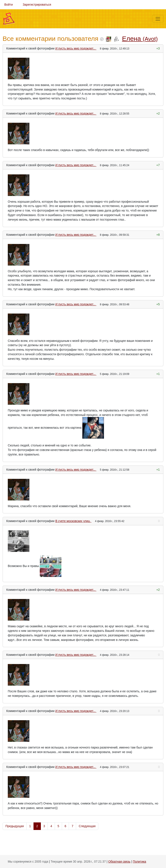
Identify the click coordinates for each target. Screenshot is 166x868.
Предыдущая (15, 826)
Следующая (87, 826)
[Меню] (158, 19)
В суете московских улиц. (73, 521)
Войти (9, 5)
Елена (140, 39)
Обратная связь (119, 862)
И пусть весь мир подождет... (76, 48)
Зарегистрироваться (37, 5)
